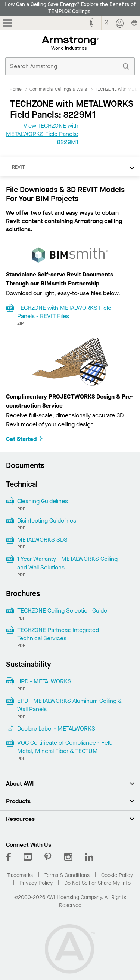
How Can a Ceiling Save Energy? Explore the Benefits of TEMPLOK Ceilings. (70, 8)
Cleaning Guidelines (43, 501)
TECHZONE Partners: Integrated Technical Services (58, 634)
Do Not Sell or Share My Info (97, 883)
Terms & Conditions (67, 875)
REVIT (18, 167)
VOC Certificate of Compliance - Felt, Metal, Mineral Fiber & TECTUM (65, 747)
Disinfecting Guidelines (47, 521)
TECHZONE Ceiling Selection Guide (62, 610)
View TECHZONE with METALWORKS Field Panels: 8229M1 (42, 134)
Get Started (25, 439)
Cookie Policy (117, 875)
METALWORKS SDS (42, 540)
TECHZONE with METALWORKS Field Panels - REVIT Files (64, 312)
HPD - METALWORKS (44, 681)
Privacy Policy (36, 883)
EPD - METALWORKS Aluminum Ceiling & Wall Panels (70, 705)
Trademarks (20, 875)
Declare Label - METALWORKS (56, 728)
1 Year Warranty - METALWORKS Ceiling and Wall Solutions (67, 563)
